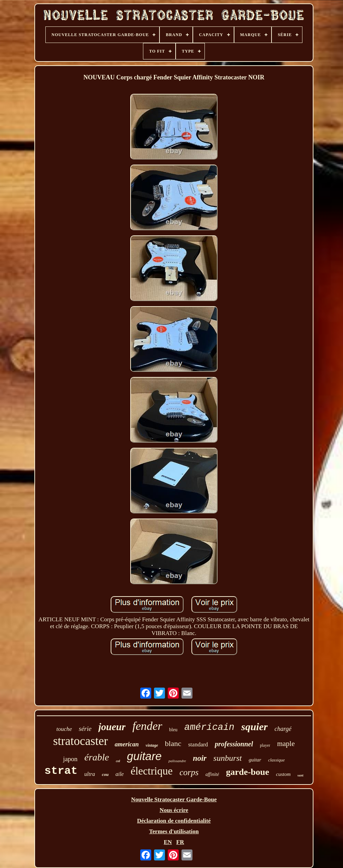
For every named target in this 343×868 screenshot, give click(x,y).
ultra (90, 774)
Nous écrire (174, 810)
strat (61, 771)
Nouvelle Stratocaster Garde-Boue (174, 799)
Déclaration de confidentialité (174, 821)
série (85, 729)
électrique (152, 771)
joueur (112, 727)
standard (198, 744)
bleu (173, 730)
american (127, 744)
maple (286, 744)
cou (105, 774)
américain (209, 727)
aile (120, 774)
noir (200, 758)
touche (64, 729)
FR (180, 842)
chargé (283, 729)
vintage (152, 745)
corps (189, 772)
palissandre (177, 761)
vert (301, 775)
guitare (144, 756)
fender (147, 726)
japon (70, 759)
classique (276, 760)
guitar (255, 760)
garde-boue (247, 772)
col (118, 761)
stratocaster (80, 741)
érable (97, 757)
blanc (173, 743)
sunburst (228, 758)
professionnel (234, 744)
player (265, 745)
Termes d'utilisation (174, 831)
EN (168, 842)
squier (255, 727)
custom (283, 774)
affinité (212, 774)
